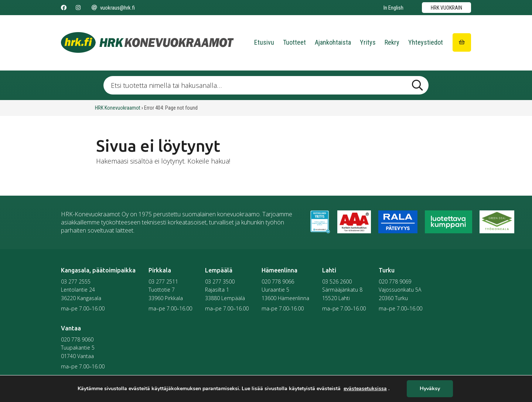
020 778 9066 (278, 281)
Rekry (392, 42)
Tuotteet (294, 42)
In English (393, 8)
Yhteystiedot (426, 42)
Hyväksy (430, 389)
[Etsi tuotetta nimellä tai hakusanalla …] (266, 85)
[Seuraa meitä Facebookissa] (64, 8)
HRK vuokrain (446, 8)
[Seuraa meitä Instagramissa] (78, 8)
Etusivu (264, 42)
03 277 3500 (220, 281)
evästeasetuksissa (365, 389)
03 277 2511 (163, 281)
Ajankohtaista (333, 42)
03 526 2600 (337, 281)
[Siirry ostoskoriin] (462, 42)
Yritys (368, 42)
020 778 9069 (395, 281)
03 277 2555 (76, 281)
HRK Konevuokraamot (118, 108)
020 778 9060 (77, 339)
